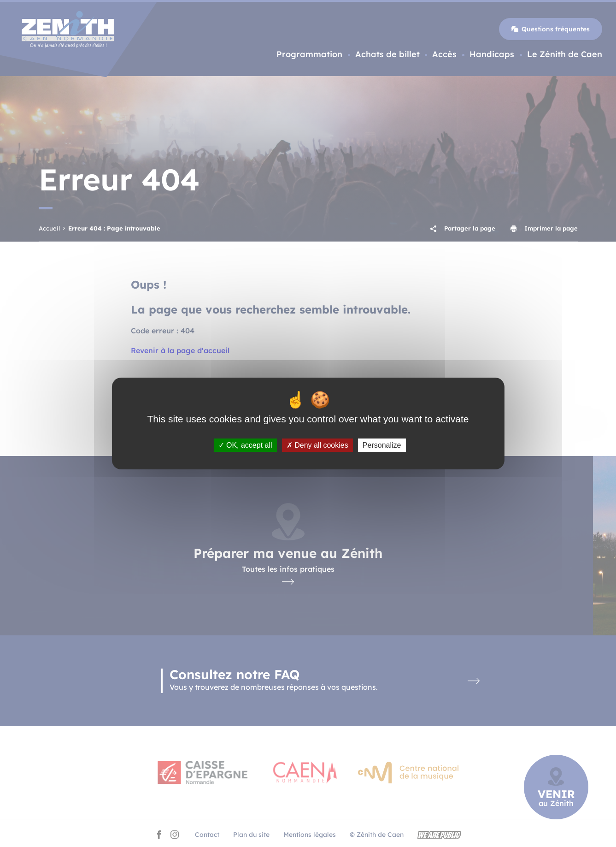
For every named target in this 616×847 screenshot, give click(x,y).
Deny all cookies (317, 445)
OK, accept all (245, 445)
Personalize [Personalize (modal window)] (382, 445)
